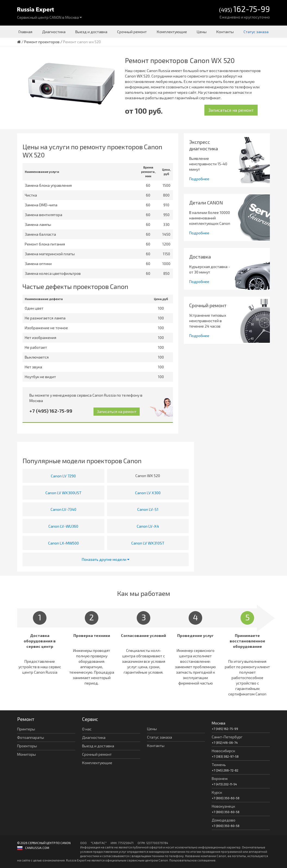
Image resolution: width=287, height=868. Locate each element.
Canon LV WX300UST (63, 493)
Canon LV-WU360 (63, 526)
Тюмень (219, 765)
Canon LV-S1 (148, 509)
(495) (244, 9)
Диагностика (54, 32)
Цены (202, 32)
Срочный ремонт (132, 32)
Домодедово (224, 820)
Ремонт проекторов (42, 42)
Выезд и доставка (91, 32)
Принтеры (26, 729)
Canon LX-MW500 (63, 543)
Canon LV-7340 (63, 509)
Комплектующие (172, 32)
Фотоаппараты (31, 737)
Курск (217, 792)
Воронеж (220, 778)
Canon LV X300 (148, 493)
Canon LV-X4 (148, 526)
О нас (87, 729)
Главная (25, 32)
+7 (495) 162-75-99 (51, 411)
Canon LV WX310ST (148, 543)
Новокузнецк (223, 806)
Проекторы (27, 746)
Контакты (225, 32)
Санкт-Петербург (227, 737)
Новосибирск (223, 751)
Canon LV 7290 (63, 476)
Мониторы (26, 754)
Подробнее (199, 179)
